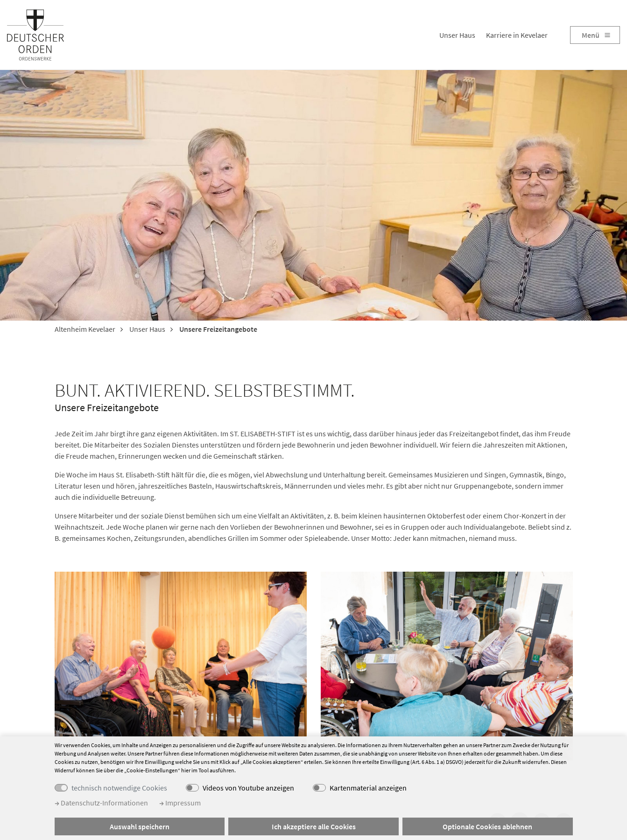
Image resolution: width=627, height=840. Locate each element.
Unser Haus (457, 35)
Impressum (180, 803)
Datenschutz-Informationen (101, 803)
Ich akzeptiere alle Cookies (314, 826)
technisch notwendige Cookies (119, 788)
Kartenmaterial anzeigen (368, 788)
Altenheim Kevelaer (85, 329)
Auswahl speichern (140, 826)
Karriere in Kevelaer (517, 35)
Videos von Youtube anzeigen (248, 788)
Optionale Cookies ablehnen (487, 826)
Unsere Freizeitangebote (218, 329)
